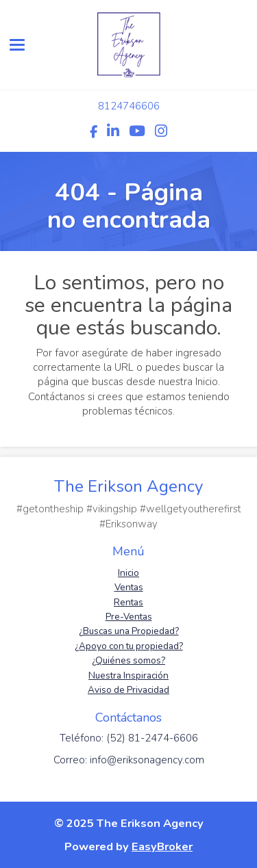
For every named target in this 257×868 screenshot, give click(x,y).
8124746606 (129, 106)
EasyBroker (162, 846)
